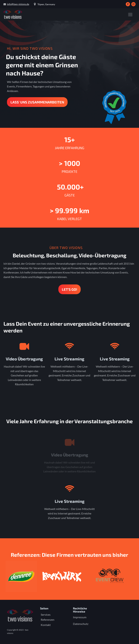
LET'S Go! (69, 289)
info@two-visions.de (18, 4)
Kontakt (46, 625)
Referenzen (48, 620)
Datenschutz (81, 624)
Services (46, 615)
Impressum (80, 617)
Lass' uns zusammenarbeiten (37, 102)
